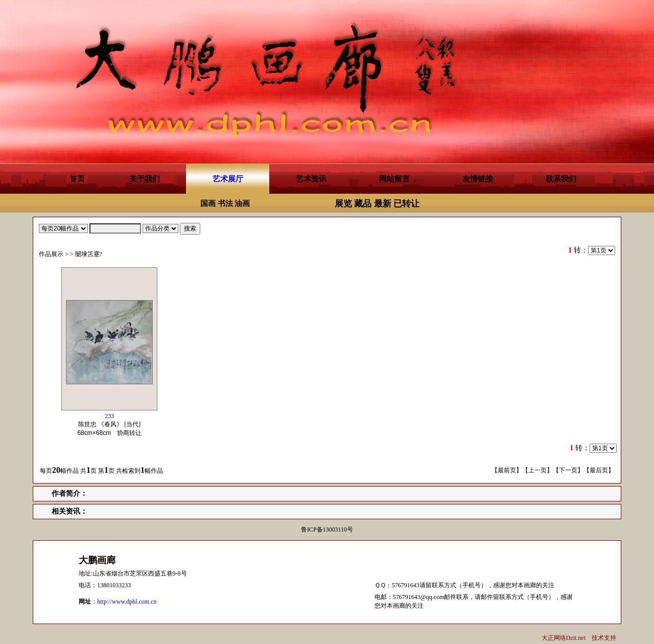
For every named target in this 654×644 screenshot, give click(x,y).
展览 (343, 204)
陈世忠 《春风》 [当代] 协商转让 (112, 424)
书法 (225, 203)
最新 (383, 204)
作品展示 (51, 254)
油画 (242, 203)
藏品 (363, 204)
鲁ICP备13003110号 (327, 530)
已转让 (406, 204)
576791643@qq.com (419, 597)
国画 (208, 203)
